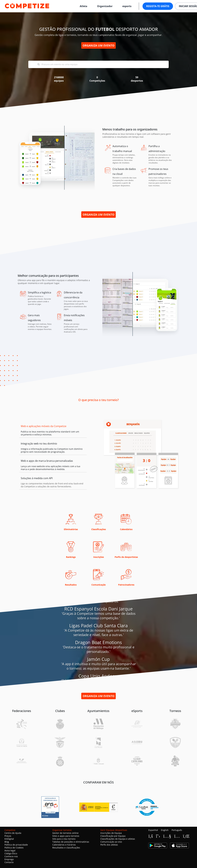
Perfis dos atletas (109, 845)
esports (127, 6)
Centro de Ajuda (13, 833)
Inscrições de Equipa (111, 833)
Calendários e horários (64, 845)
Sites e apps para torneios (66, 836)
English (165, 830)
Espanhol (153, 830)
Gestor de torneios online (65, 833)
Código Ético (11, 853)
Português (177, 830)
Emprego (9, 859)
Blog (7, 842)
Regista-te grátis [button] (158, 6)
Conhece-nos (11, 856)
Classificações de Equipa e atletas (118, 839)
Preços (8, 836)
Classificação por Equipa (113, 836)
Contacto (9, 862)
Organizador (105, 6)
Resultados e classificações (66, 848)
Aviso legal (10, 851)
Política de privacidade (16, 845)
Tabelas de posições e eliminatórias (71, 842)
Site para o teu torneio (64, 839)
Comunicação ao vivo (111, 842)
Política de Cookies (14, 848)
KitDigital (9, 839)
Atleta (83, 6)
